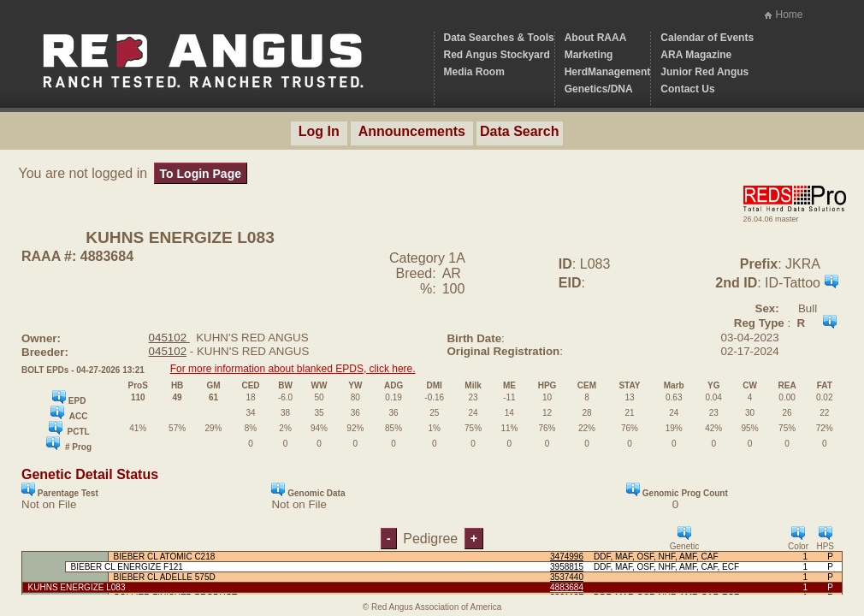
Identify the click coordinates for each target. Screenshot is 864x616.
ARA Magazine (696, 55)
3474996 (567, 557)
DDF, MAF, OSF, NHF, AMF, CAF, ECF (666, 567)
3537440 (567, 577)
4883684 (567, 587)
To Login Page (201, 174)
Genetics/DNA (599, 89)
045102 (169, 338)
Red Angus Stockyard (497, 55)
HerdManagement (608, 72)
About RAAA (596, 38)
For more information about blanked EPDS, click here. (293, 369)
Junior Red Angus (704, 72)
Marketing (589, 55)
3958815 (567, 567)
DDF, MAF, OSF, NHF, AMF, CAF (656, 557)
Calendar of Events (707, 38)
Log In (319, 131)
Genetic (684, 539)
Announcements (412, 131)
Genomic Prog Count (677, 490)
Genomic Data (308, 490)
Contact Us (687, 89)
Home (789, 15)
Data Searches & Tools (499, 38)
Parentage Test (60, 490)
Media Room (474, 72)
